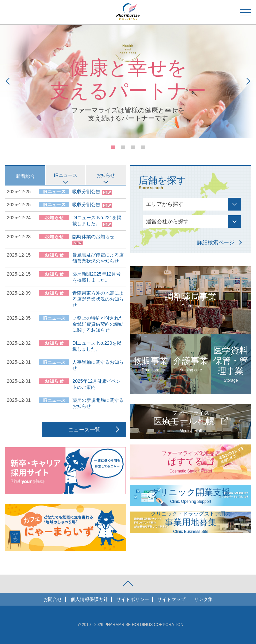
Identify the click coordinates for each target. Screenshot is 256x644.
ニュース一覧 (84, 430)
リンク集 (203, 599)
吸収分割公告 (86, 192)
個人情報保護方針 (89, 599)
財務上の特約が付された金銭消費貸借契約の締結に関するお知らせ (98, 324)
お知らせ (106, 175)
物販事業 (151, 364)
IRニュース (66, 175)
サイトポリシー (133, 599)
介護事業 (191, 364)
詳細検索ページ (216, 242)
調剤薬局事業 (191, 300)
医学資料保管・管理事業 (231, 364)
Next (247, 81)
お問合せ (53, 599)
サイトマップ (171, 599)
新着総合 (25, 176)
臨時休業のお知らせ (93, 237)
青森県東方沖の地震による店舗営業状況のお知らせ (98, 299)
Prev (9, 81)
